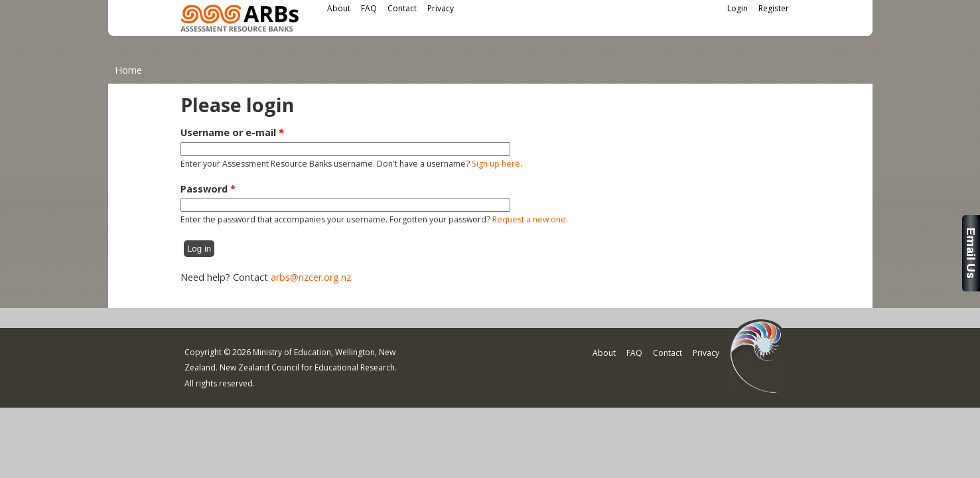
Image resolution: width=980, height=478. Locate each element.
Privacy (441, 8)
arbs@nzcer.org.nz (311, 277)
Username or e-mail (232, 132)
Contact (402, 8)
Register (774, 8)
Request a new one (529, 219)
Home (128, 70)
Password (208, 189)
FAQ (369, 8)
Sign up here (496, 164)
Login (737, 8)
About (339, 8)
